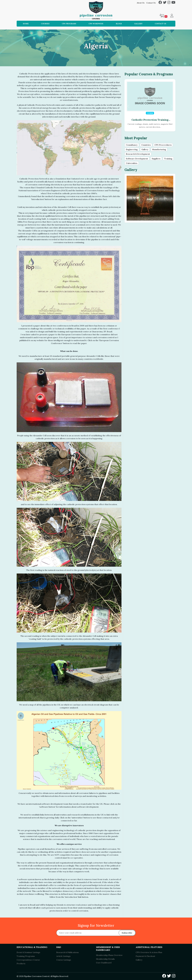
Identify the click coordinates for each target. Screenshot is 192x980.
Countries (146, 145)
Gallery (138, 24)
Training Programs (26, 956)
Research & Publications (68, 952)
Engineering (132, 150)
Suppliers (156, 159)
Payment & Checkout (145, 956)
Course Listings (64, 960)
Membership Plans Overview (109, 955)
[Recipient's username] (96, 933)
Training (168, 159)
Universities (132, 163)
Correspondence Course (28, 960)
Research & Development (138, 154)
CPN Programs (69, 24)
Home (26, 24)
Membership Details (105, 959)
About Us (141, 3)
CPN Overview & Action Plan (149, 952)
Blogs (119, 24)
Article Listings (63, 956)
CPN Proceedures (163, 145)
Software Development (137, 159)
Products (21, 963)
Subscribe (127, 933)
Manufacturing (159, 150)
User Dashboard (104, 963)
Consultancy (132, 145)
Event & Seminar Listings (28, 952)
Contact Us (151, 3)
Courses (45, 24)
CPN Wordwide (96, 24)
